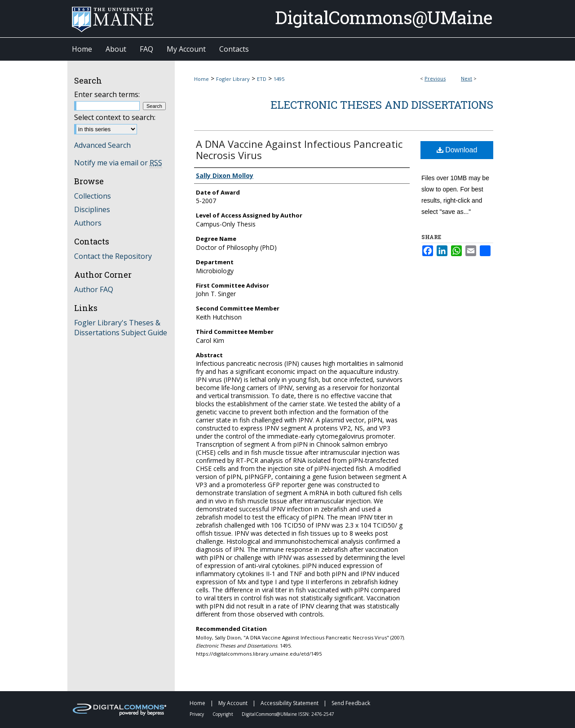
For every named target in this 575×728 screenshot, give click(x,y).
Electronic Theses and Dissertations (382, 105)
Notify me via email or (118, 163)
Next (467, 78)
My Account (234, 703)
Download (457, 150)
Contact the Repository (113, 256)
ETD (262, 79)
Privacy (197, 714)
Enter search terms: (107, 94)
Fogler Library (233, 79)
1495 (279, 79)
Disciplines (92, 209)
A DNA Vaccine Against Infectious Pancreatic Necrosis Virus (299, 149)
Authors (88, 223)
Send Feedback (351, 703)
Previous (435, 78)
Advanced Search (102, 145)
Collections (93, 196)
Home (201, 79)
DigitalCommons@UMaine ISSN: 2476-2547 (288, 714)
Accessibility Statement (290, 703)
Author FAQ (94, 289)
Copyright (223, 714)
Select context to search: (115, 117)
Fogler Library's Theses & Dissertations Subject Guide (121, 328)
